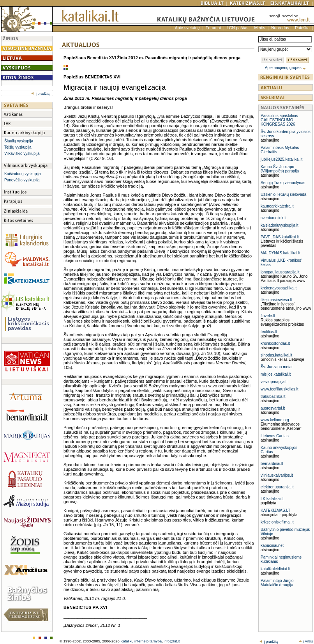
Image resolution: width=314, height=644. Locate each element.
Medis (259, 28)
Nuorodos (280, 28)
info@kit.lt (172, 641)
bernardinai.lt (272, 464)
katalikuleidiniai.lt (275, 569)
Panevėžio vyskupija (22, 180)
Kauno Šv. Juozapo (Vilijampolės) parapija (280, 169)
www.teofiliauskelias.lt (280, 389)
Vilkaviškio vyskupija (22, 153)
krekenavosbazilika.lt (279, 288)
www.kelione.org (275, 420)
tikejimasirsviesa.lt (276, 300)
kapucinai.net (272, 546)
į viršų (306, 641)
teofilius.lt (269, 332)
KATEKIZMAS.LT (275, 510)
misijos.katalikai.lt (276, 374)
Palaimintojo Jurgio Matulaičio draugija (277, 583)
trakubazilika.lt (273, 397)
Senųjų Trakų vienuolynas (283, 183)
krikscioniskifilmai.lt (277, 522)
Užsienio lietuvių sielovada (283, 194)
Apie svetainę (187, 28)
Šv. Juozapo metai (277, 367)
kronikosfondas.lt (275, 343)
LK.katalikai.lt (272, 499)
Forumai (213, 28)
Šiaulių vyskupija (19, 141)
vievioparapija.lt (274, 382)
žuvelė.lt (268, 316)
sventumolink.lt (273, 218)
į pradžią (40, 94)
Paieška (302, 28)
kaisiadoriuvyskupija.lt (280, 225)
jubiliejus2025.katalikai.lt (281, 159)
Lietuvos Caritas (275, 436)
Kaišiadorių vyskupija (22, 174)
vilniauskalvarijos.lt (277, 475)
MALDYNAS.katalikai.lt (280, 253)
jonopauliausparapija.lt (280, 272)
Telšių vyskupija (18, 147)
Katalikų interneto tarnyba (141, 641)
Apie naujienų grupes (286, 68)
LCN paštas (238, 28)
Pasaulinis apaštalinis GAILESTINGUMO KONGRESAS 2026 (279, 120)
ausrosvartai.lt (273, 408)
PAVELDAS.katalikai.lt (280, 237)
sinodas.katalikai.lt (276, 355)
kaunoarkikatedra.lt (277, 206)
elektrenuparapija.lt (277, 487)
